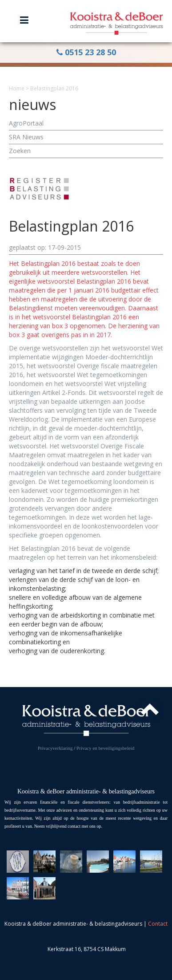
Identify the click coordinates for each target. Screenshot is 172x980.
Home (17, 88)
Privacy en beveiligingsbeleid (105, 748)
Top (150, 709)
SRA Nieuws (26, 137)
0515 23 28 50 (86, 52)
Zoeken (20, 151)
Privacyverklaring (55, 748)
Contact (158, 924)
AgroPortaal (26, 123)
